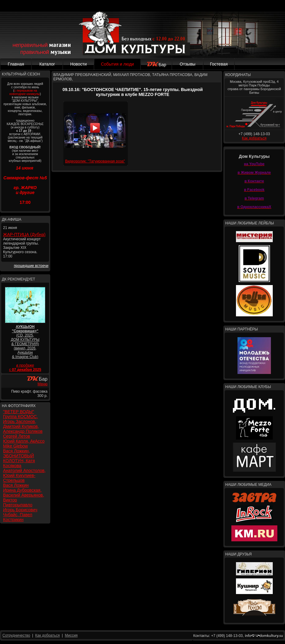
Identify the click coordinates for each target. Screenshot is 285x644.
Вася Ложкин (16, 485)
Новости (78, 64)
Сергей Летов (17, 436)
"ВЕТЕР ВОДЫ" (19, 412)
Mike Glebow (15, 446)
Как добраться (254, 138)
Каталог (47, 64)
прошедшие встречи (31, 266)
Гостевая (219, 64)
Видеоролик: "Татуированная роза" (95, 161)
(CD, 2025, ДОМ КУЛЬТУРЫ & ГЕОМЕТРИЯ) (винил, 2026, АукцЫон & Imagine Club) (25, 342)
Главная (16, 64)
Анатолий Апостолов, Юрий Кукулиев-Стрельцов (24, 475)
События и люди (117, 64)
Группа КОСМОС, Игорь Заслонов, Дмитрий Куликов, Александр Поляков (23, 424)
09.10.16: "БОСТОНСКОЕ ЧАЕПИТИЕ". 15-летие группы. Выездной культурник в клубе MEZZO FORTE (133, 92)
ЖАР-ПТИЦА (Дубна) (24, 234)
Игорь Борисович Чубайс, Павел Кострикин (20, 515)
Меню (43, 384)
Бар (156, 65)
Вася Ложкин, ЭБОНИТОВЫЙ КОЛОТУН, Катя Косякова (19, 458)
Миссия (71, 635)
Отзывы (187, 64)
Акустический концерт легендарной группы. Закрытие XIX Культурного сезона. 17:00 (22, 248)
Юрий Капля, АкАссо (24, 441)
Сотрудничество (16, 635)
